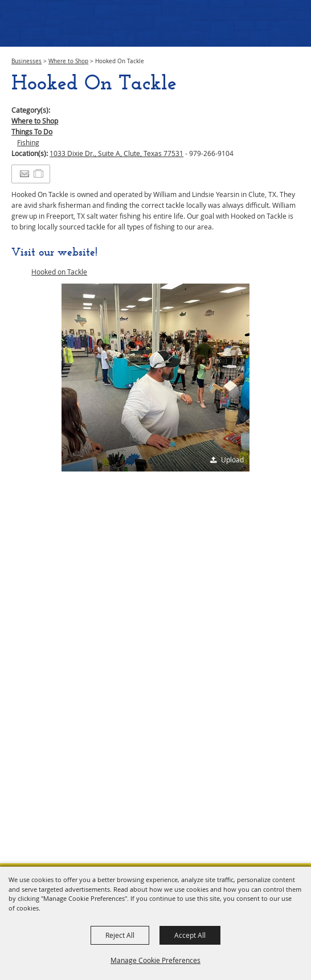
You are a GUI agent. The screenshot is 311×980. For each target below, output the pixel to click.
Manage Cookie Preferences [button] (155, 960)
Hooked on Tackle (59, 272)
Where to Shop (68, 61)
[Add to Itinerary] (39, 174)
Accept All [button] (190, 935)
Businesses (26, 61)
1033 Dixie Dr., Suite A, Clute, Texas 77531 (116, 153)
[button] (155, 378)
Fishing (28, 142)
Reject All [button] (120, 935)
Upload (232, 460)
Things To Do (32, 132)
